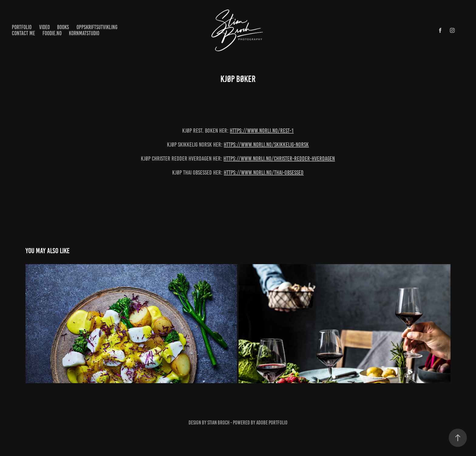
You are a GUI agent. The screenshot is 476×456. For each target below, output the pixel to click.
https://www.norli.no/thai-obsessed (264, 172)
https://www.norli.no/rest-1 (262, 131)
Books (63, 27)
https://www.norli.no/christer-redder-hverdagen (279, 158)
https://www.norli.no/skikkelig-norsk (266, 145)
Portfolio (22, 27)
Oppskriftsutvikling (97, 27)
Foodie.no (52, 33)
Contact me (23, 33)
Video (44, 27)
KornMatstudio (84, 33)
